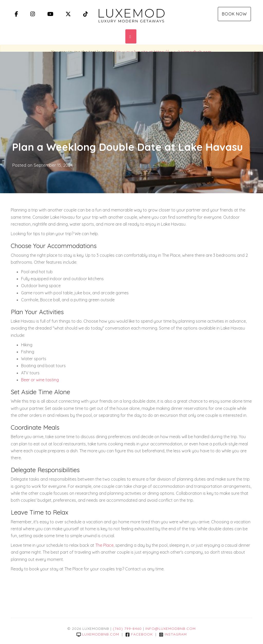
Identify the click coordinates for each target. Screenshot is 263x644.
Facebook (139, 634)
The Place (104, 545)
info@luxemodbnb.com (171, 629)
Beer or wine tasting (40, 380)
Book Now (234, 14)
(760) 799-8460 (127, 629)
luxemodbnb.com (98, 634)
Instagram (173, 634)
